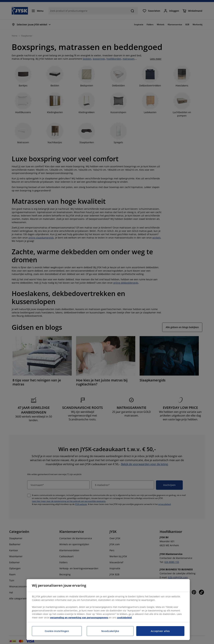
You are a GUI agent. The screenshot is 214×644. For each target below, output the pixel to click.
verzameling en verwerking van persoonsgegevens (79, 618)
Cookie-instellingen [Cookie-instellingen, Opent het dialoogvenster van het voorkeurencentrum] (57, 631)
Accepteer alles (160, 631)
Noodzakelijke (110, 631)
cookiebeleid (124, 618)
